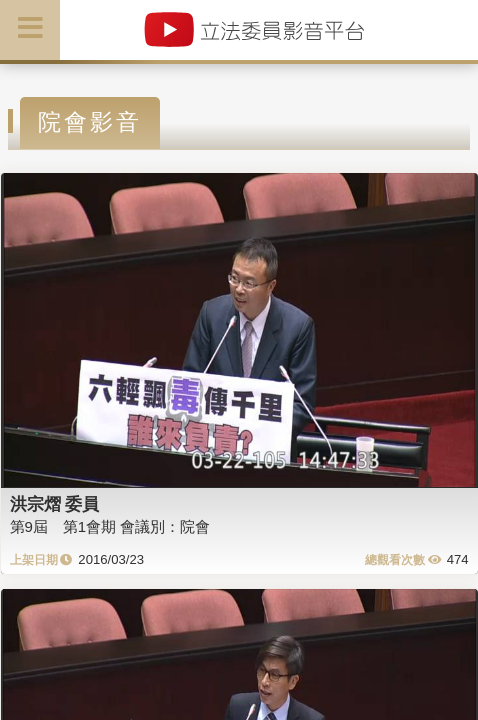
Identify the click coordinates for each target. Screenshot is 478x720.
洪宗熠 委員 (55, 504)
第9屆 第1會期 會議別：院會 (110, 526)
